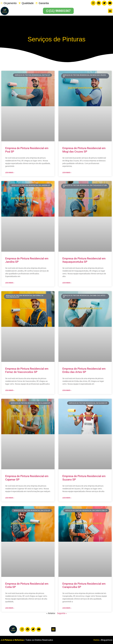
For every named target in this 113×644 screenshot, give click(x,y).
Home (96, 640)
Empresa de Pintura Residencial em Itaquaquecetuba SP (84, 260)
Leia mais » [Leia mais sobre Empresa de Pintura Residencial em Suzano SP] (67, 498)
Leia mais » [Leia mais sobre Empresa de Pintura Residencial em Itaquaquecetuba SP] (67, 283)
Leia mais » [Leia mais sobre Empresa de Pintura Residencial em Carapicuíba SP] (67, 608)
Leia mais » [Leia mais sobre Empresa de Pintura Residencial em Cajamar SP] (10, 498)
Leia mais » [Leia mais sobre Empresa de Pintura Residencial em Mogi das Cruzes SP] (67, 172)
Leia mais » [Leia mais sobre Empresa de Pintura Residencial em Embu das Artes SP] (67, 390)
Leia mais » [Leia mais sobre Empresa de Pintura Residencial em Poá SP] (10, 172)
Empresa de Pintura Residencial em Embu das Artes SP (84, 370)
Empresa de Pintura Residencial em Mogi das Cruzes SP (84, 150)
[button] (110, 11)
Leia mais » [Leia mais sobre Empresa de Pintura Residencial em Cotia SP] (10, 608)
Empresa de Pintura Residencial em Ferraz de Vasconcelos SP (27, 370)
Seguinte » (62, 613)
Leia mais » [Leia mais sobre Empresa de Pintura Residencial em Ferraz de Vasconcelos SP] (10, 390)
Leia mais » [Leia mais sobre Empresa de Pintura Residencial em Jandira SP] (10, 283)
